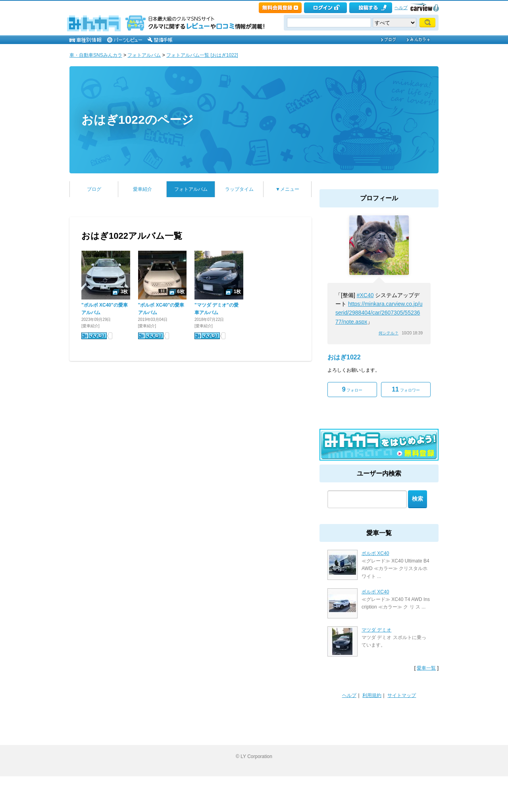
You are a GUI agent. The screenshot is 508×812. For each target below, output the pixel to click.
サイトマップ (402, 695)
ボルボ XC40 (375, 553)
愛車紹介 (142, 189)
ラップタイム (239, 189)
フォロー (352, 389)
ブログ (94, 189)
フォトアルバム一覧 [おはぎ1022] (202, 55)
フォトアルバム (144, 55)
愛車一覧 (426, 668)
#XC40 (365, 295)
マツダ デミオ (376, 630)
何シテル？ (389, 333)
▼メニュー (287, 189)
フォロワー (406, 389)
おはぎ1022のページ (138, 120)
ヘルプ (401, 8)
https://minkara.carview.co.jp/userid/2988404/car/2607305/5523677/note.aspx (379, 313)
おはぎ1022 (344, 357)
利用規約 (372, 695)
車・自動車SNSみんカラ (96, 55)
